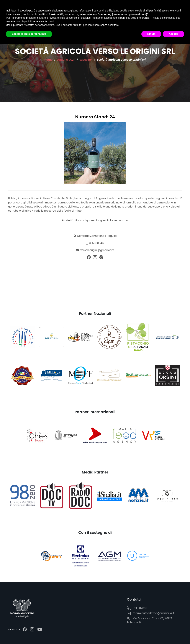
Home (48, 60)
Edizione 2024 (67, 60)
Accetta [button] (173, 634)
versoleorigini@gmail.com (97, 250)
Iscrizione (108, 12)
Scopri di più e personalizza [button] (29, 634)
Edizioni (45, 12)
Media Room (62, 12)
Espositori (86, 60)
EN (66, 20)
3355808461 (97, 243)
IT (54, 21)
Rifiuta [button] (151, 634)
